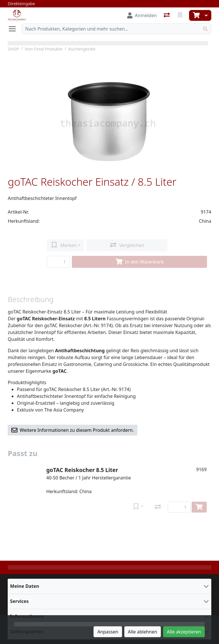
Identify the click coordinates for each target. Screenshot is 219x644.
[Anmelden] (142, 15)
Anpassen (108, 632)
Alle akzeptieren (184, 632)
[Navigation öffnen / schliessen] (15, 29)
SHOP (13, 49)
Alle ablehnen (143, 632)
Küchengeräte (82, 49)
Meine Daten (25, 586)
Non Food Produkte (44, 49)
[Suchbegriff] (110, 29)
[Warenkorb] (196, 15)
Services (19, 601)
